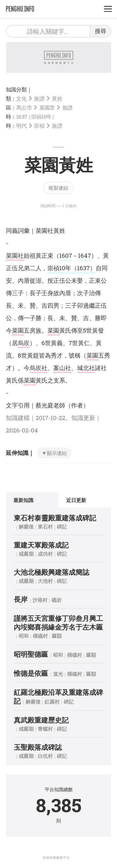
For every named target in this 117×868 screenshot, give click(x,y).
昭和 (24, 636)
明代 (21, 126)
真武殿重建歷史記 (41, 720)
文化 (21, 98)
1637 (36, 117)
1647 (85, 255)
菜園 (18, 330)
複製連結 (58, 188)
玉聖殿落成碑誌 (38, 747)
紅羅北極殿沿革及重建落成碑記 (58, 697)
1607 (66, 255)
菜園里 (47, 107)
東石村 (45, 527)
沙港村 (40, 600)
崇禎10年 (59, 268)
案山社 (62, 368)
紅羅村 (52, 702)
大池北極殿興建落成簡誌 (51, 572)
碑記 (62, 527)
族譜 (39, 98)
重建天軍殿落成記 (41, 545)
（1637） (83, 268)
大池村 (45, 581)
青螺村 (45, 729)
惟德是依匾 (31, 673)
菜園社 (15, 255)
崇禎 (39, 126)
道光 (58, 674)
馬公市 (24, 107)
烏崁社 (39, 368)
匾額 (57, 636)
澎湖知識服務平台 (56, 858)
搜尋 (100, 31)
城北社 (86, 368)
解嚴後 (26, 527)
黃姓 (57, 98)
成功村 (45, 554)
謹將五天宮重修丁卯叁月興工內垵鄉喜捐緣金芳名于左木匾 (58, 623)
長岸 (21, 599)
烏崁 (24, 343)
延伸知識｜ (20, 453)
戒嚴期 (26, 554)
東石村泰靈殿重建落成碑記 (55, 518)
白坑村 (45, 756)
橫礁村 (40, 636)
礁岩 (56, 600)
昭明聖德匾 (31, 654)
